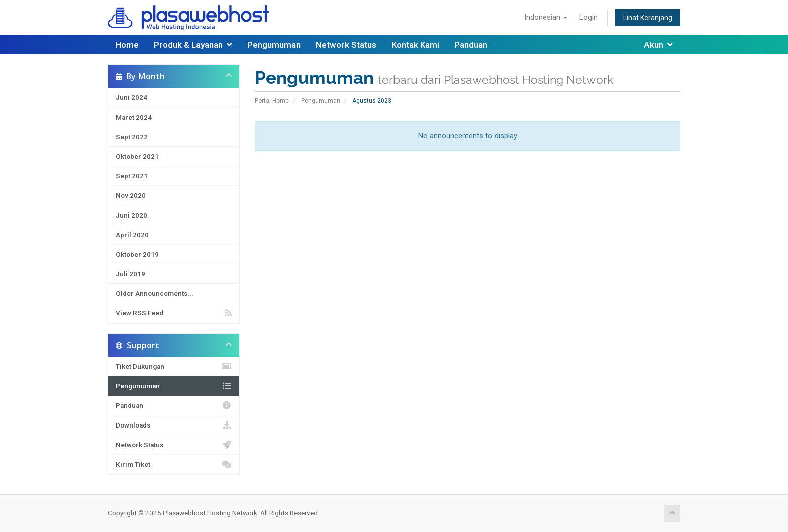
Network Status (346, 45)
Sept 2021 (132, 176)
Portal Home (272, 101)
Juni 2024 (131, 97)
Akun (658, 45)
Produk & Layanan (193, 45)
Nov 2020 (131, 195)
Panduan (471, 45)
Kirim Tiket (174, 464)
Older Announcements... (155, 293)
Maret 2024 (134, 117)
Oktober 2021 (137, 156)
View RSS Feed (174, 313)
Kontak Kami (415, 45)
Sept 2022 (132, 137)
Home (127, 45)
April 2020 (132, 235)
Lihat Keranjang (648, 18)
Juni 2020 (131, 215)
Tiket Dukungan (174, 366)
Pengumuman (274, 45)
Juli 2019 (130, 274)
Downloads (174, 425)
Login (588, 17)
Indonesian (546, 17)
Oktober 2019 (137, 254)
